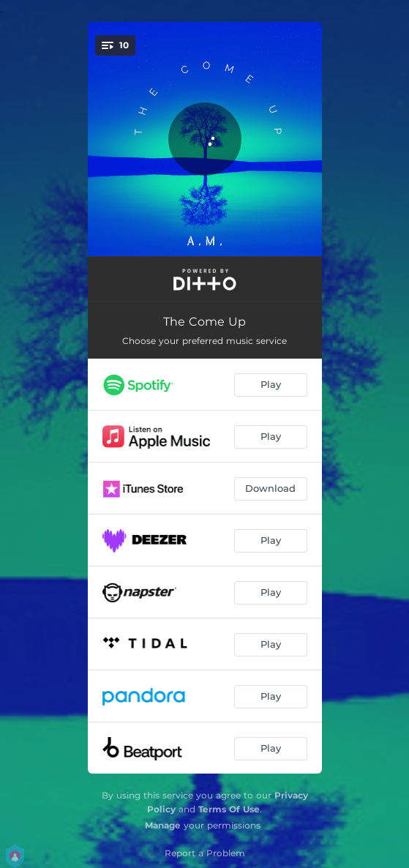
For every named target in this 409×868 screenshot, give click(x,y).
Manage (163, 825)
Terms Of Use (229, 809)
